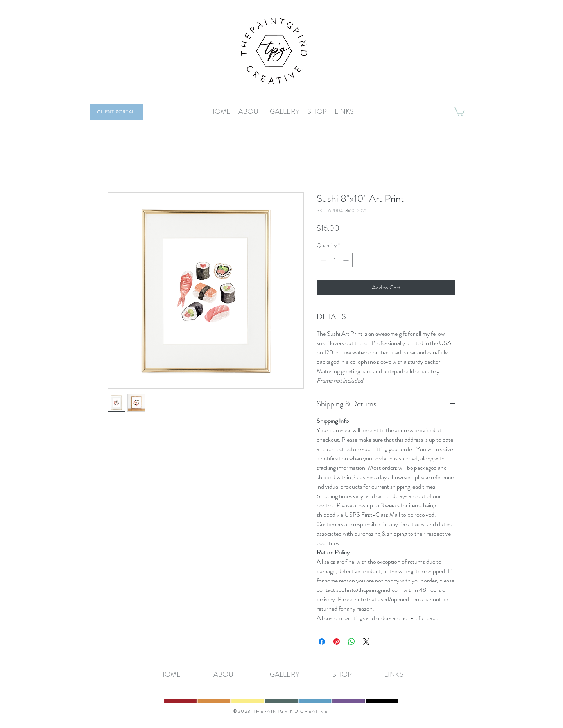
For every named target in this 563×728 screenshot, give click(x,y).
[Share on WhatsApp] (351, 642)
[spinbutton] (335, 260)
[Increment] (347, 260)
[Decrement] (323, 260)
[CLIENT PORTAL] (117, 112)
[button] (459, 111)
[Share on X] (366, 642)
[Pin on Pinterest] (337, 642)
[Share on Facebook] (322, 642)
